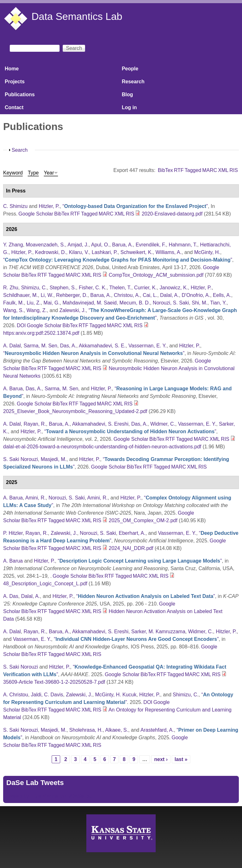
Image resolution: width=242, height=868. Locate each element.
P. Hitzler (13, 533)
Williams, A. (168, 252)
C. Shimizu (15, 206)
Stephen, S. (63, 288)
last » (181, 759)
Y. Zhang (13, 245)
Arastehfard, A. (157, 730)
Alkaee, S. (117, 730)
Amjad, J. (78, 245)
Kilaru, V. (79, 252)
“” (135, 206)
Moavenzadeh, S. (46, 245)
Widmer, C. (163, 424)
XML (223, 170)
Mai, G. (52, 303)
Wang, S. (13, 310)
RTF (179, 170)
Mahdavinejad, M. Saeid (90, 303)
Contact (14, 107)
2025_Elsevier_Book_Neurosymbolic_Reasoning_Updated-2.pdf (75, 411)
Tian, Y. (218, 303)
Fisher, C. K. (93, 288)
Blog (127, 94)
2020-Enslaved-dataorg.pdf (172, 214)
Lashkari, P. (105, 252)
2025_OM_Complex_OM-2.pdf (143, 520)
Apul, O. (100, 245)
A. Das (11, 596)
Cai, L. (150, 295)
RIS (234, 170)
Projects (15, 82)
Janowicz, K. (174, 288)
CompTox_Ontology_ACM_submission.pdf (156, 275)
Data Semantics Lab (77, 16)
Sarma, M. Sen (40, 346)
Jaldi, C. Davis (47, 695)
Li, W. (47, 295)
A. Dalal (12, 346)
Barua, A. (123, 245)
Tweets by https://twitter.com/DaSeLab (49, 796)
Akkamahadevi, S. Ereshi (100, 424)
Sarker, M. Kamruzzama (158, 632)
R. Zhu (11, 288)
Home (12, 69)
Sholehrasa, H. (86, 730)
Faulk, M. (14, 303)
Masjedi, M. (54, 459)
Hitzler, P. (49, 206)
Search (20, 150)
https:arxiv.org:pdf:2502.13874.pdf (41, 333)
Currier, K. (146, 288)
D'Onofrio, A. (196, 295)
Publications (20, 94)
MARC (210, 170)
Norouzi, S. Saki (171, 303)
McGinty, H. (207, 252)
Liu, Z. (34, 303)
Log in (129, 107)
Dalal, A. (170, 295)
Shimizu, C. (34, 288)
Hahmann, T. (183, 245)
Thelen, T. (120, 288)
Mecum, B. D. (135, 303)
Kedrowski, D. (51, 252)
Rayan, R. (35, 424)
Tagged (193, 170)
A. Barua (13, 389)
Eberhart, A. (132, 533)
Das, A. (68, 346)
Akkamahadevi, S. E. (102, 346)
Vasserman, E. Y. (148, 346)
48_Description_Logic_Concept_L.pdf (45, 584)
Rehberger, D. (72, 295)
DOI (21, 325)
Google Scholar (36, 214)
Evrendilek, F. (151, 245)
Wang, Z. (37, 310)
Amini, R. (35, 498)
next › (161, 759)
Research (133, 82)
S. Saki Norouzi (20, 459)
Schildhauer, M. (20, 295)
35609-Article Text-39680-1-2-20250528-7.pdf (54, 682)
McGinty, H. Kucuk (116, 695)
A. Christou (16, 695)
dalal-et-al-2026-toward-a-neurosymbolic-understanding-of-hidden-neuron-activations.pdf (102, 447)
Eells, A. (222, 295)
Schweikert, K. (136, 252)
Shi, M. (199, 303)
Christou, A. (127, 295)
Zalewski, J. (72, 310)
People (130, 69)
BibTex (165, 170)
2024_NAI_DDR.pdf (131, 548)
